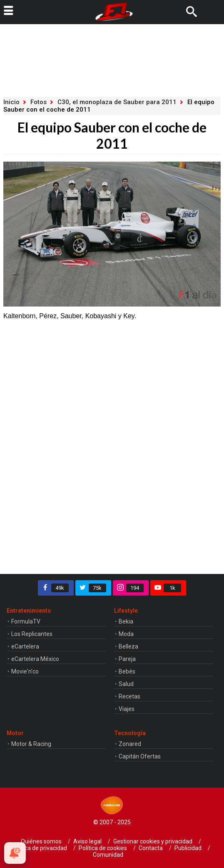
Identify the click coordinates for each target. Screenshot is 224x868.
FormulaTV (26, 621)
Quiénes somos (41, 841)
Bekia (126, 621)
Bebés (127, 671)
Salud (126, 684)
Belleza (128, 646)
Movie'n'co (25, 671)
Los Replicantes (32, 634)
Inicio (11, 102)
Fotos (39, 102)
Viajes (127, 709)
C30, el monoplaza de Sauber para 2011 (117, 102)
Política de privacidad (39, 848)
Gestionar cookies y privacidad (153, 841)
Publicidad (188, 848)
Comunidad (108, 855)
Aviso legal (87, 841)
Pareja (127, 659)
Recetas (129, 696)
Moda (126, 634)
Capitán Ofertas (140, 756)
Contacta (151, 848)
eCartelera (25, 646)
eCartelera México (35, 659)
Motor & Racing (31, 744)
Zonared (130, 744)
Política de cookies (103, 848)
